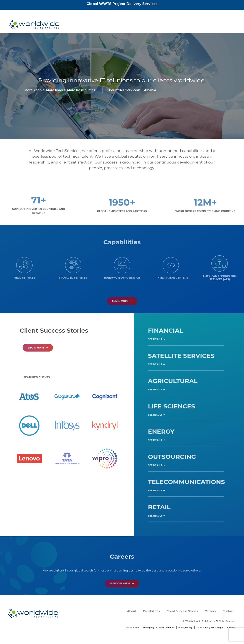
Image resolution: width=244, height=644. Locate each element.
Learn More (122, 312)
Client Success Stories (179, 25)
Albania (150, 91)
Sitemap (231, 627)
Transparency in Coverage (210, 627)
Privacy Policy (185, 627)
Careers (207, 25)
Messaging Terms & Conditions (159, 627)
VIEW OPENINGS (122, 594)
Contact (225, 25)
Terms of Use (132, 627)
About (128, 25)
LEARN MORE (49, 348)
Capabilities (148, 25)
